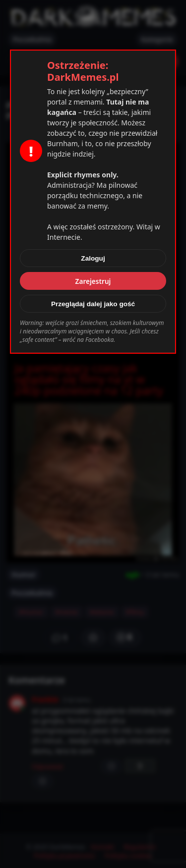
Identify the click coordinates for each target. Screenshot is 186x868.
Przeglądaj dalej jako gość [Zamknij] (93, 304)
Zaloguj (93, 258)
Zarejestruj (93, 281)
